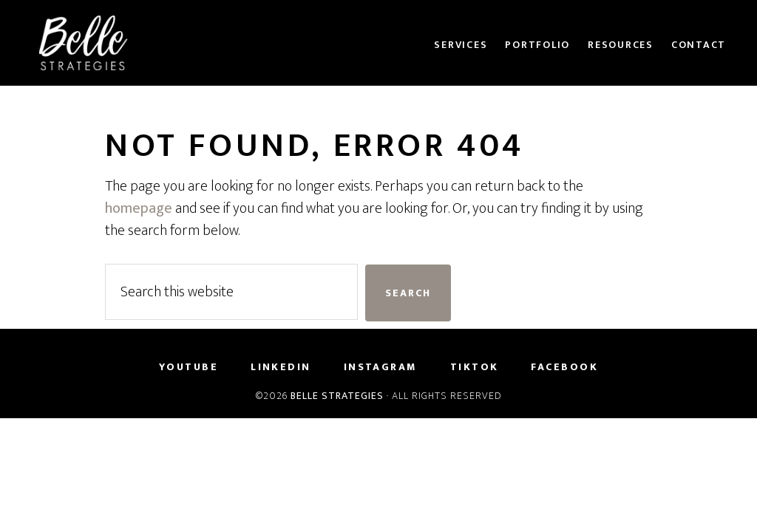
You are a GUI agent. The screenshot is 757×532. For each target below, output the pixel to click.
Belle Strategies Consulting (157, 43)
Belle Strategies (337, 396)
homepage (139, 208)
